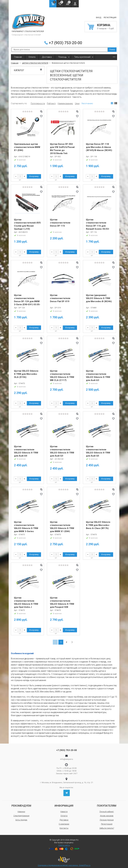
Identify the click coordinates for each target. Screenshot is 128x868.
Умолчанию (87, 101)
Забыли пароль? (107, 826)
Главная (18, 55)
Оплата (32, 55)
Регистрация (110, 16)
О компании (64, 822)
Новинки (21, 809)
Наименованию (65, 101)
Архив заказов (107, 814)
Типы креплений (82, 55)
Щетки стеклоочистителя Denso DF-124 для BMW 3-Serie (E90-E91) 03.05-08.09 (27, 299)
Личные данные (107, 818)
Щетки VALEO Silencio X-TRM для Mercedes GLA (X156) (26, 372)
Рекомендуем (21, 804)
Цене (77, 101)
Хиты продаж (21, 818)
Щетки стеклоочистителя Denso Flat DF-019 (60, 296)
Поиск (112, 47)
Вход (99, 16)
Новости (64, 809)
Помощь (62, 55)
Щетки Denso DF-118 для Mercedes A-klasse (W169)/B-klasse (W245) (99, 145)
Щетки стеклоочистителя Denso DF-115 (60, 221)
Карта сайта (64, 843)
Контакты (64, 826)
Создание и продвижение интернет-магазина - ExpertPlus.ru (64, 859)
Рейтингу (51, 101)
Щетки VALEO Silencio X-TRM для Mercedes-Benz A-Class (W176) (98, 523)
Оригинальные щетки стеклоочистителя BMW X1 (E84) (27, 145)
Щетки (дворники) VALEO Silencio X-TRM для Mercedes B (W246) (99, 296)
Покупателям (107, 804)
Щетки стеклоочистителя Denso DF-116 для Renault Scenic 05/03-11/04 (98, 224)
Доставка (47, 55)
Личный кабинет (107, 809)
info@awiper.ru (67, 757)
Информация (64, 804)
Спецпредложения (21, 814)
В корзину (34, 174)
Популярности (38, 101)
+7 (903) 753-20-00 (65, 41)
